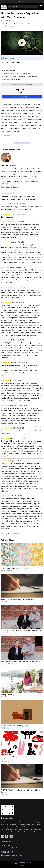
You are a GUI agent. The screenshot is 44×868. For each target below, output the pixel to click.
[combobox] (23, 6)
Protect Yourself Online (11, 62)
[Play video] (22, 43)
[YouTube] (3, 836)
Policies (22, 866)
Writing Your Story (7, 695)
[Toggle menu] (41, 6)
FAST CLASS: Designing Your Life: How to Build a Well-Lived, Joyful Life (21, 662)
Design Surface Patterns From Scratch (15, 568)
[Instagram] (11, 836)
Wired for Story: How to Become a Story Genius (18, 599)
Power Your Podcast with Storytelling (14, 726)
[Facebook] (7, 836)
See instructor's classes (9, 187)
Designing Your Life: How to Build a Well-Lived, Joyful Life (22, 630)
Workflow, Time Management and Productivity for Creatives (19, 758)
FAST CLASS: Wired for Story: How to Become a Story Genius (20, 791)
